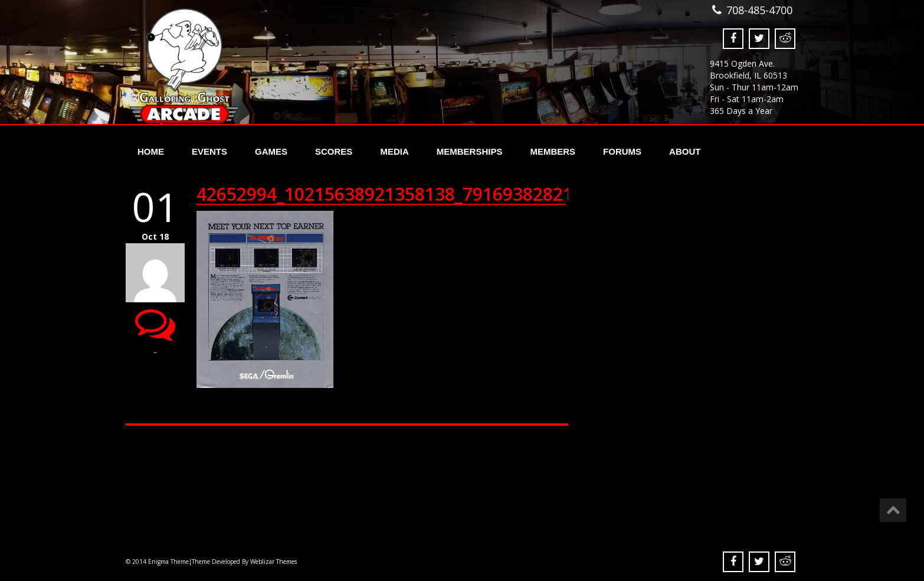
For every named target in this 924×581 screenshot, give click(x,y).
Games (271, 151)
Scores (334, 151)
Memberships (470, 151)
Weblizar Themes (273, 562)
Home (151, 151)
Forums (622, 151)
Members (553, 151)
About (685, 151)
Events (209, 151)
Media (394, 151)
